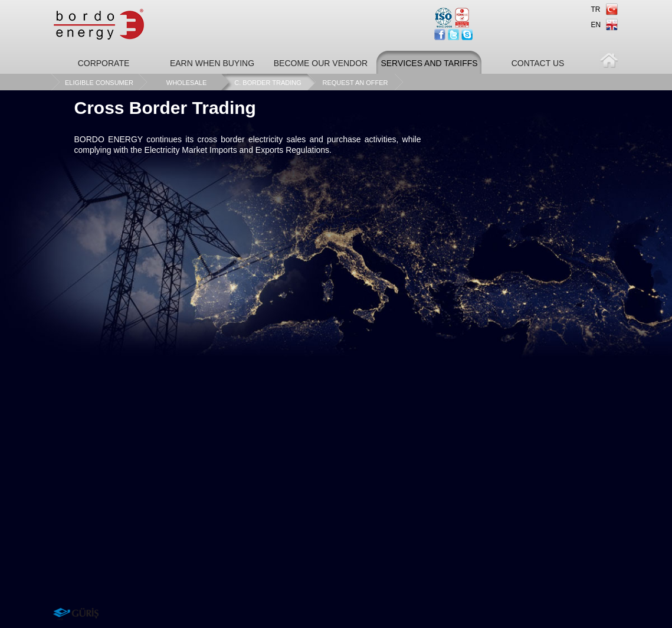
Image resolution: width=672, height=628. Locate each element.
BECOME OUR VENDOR (321, 63)
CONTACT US (538, 63)
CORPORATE (104, 63)
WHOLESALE (186, 83)
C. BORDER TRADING (268, 83)
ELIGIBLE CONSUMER (99, 83)
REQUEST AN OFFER (355, 83)
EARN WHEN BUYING (212, 63)
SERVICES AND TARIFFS (429, 63)
